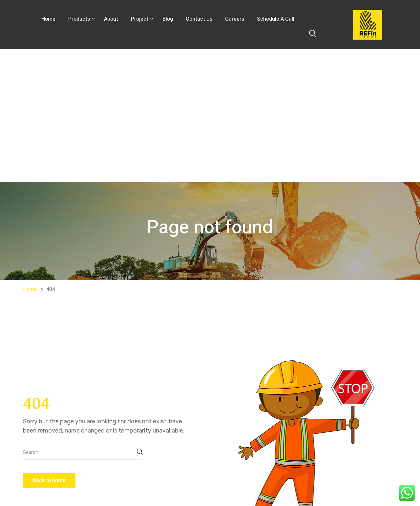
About (111, 19)
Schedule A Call (276, 19)
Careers (235, 19)
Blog (168, 19)
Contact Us (199, 19)
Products (80, 19)
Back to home (49, 348)
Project (140, 19)
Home (48, 19)
